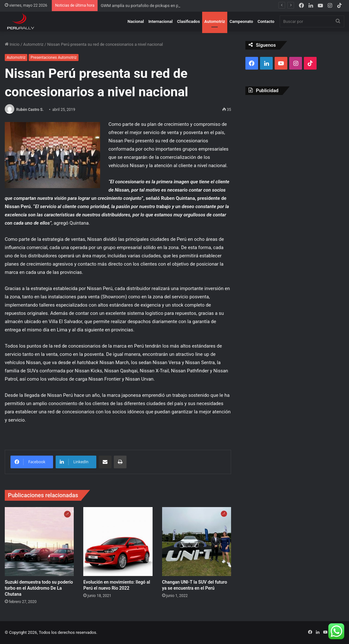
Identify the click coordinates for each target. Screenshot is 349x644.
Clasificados (188, 21)
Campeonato (241, 21)
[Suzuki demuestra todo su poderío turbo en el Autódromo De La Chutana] (39, 542)
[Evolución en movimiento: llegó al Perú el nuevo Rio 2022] (118, 542)
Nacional (136, 21)
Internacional (161, 21)
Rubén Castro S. (30, 110)
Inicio (12, 44)
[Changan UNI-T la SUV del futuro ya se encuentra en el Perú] (197, 542)
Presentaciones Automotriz (54, 58)
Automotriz (215, 21)
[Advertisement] (295, 141)
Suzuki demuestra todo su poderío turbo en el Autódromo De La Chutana (39, 588)
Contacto (266, 21)
